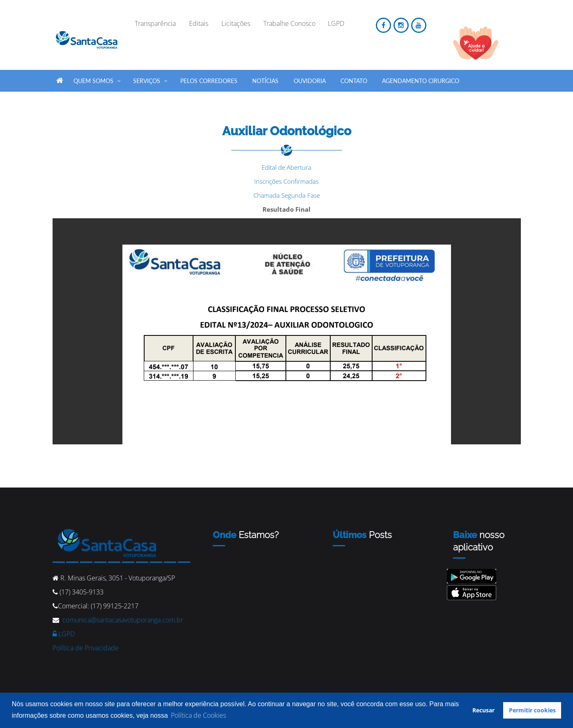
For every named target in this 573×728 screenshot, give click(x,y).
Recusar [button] (483, 710)
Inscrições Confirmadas (286, 181)
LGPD (64, 634)
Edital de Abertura (286, 167)
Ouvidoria (310, 81)
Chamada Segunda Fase (287, 195)
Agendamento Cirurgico (421, 81)
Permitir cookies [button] (532, 710)
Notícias (265, 81)
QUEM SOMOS (98, 79)
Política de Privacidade (86, 648)
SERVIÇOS (151, 79)
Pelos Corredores (209, 81)
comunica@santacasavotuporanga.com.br (123, 620)
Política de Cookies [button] (198, 715)
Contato (354, 81)
